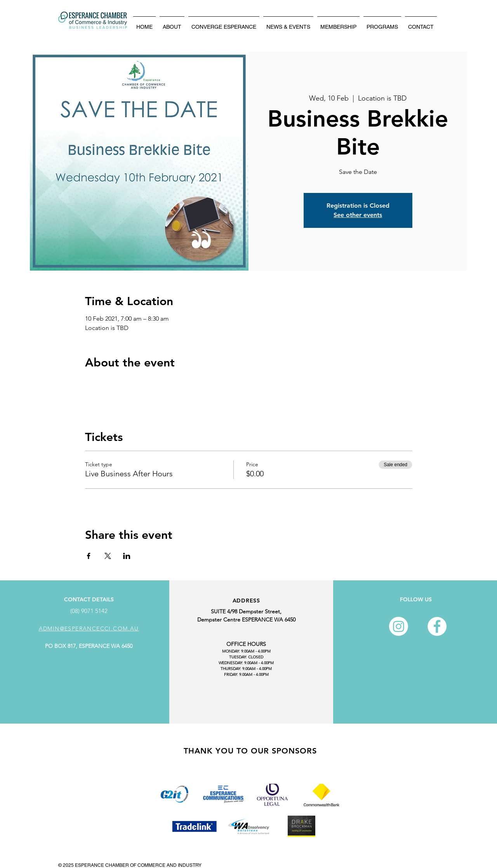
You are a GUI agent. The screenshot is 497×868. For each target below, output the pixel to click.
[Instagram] (399, 626)
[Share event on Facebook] (89, 556)
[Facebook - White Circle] (437, 626)
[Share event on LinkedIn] (127, 556)
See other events (358, 215)
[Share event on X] (108, 556)
